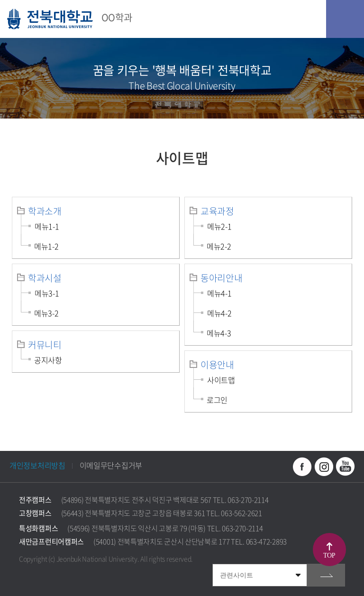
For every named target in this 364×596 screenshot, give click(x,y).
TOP (329, 555)
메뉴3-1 (47, 293)
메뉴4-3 (219, 333)
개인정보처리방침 (37, 465)
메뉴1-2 (46, 246)
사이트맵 (221, 380)
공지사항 (48, 360)
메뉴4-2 (219, 313)
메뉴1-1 (47, 226)
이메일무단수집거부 (111, 465)
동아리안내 (222, 278)
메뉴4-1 (219, 293)
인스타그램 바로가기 (324, 467)
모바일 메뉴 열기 (345, 19)
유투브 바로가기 (345, 467)
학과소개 (45, 211)
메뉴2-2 (219, 246)
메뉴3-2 (46, 313)
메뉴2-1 (219, 226)
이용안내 (217, 365)
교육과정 (217, 211)
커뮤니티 (45, 345)
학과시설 (45, 278)
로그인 (217, 400)
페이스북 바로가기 (302, 467)
